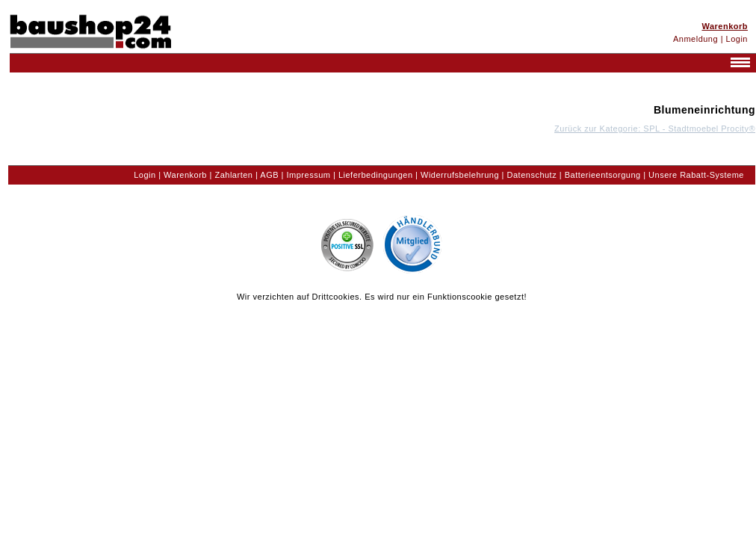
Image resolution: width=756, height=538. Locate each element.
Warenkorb (185, 175)
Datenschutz (532, 175)
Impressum (309, 175)
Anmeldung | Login (710, 39)
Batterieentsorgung (603, 175)
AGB (269, 175)
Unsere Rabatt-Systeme (696, 175)
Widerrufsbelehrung (460, 175)
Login (145, 175)
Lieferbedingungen (376, 175)
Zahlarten (233, 175)
